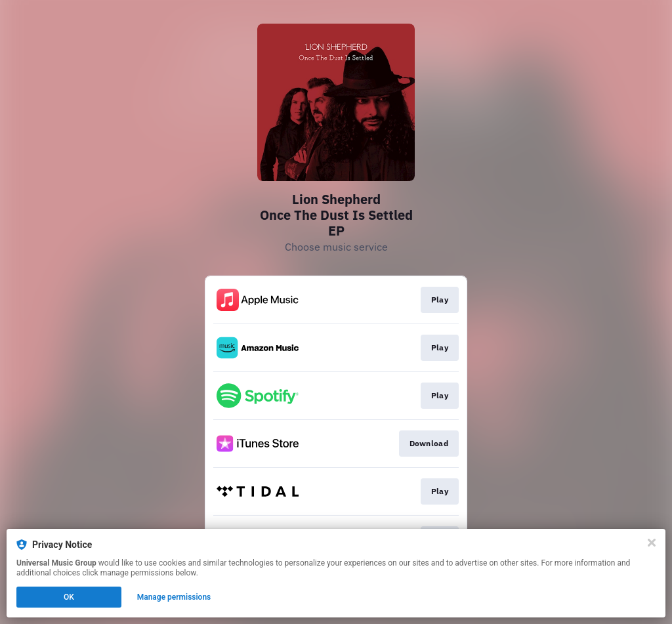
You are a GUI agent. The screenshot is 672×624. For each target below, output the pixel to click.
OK (69, 597)
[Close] (652, 543)
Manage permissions (174, 597)
